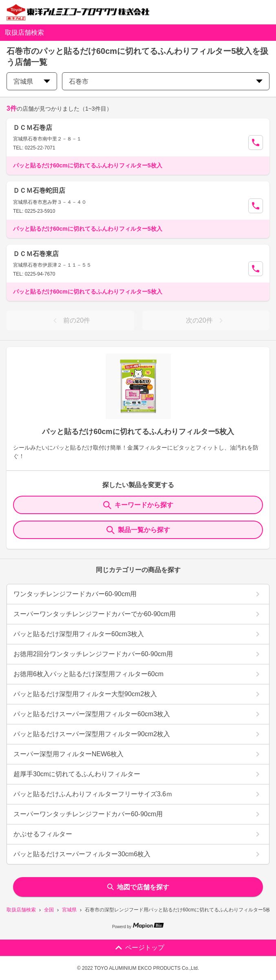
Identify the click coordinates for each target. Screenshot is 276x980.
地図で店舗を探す (138, 887)
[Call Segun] (256, 143)
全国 (49, 910)
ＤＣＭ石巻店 (33, 128)
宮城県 (69, 910)
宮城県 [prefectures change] (32, 81)
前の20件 (70, 321)
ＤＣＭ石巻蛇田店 (39, 190)
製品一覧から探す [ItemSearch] (138, 530)
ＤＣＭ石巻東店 (36, 254)
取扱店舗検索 (21, 910)
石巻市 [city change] (166, 81)
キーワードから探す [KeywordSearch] (138, 505)
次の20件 (206, 321)
